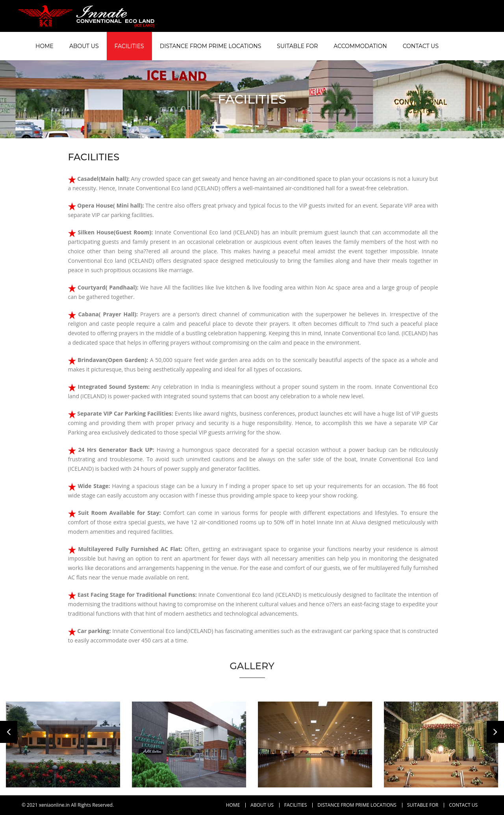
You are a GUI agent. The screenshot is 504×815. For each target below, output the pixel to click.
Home (44, 46)
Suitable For (297, 46)
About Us (84, 46)
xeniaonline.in (54, 805)
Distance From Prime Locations (211, 46)
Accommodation (360, 46)
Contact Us (421, 46)
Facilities (129, 46)
